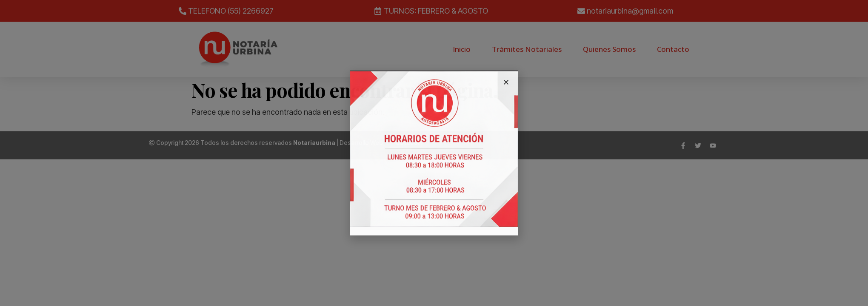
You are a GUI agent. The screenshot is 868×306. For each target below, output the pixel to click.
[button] (506, 82)
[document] (434, 153)
